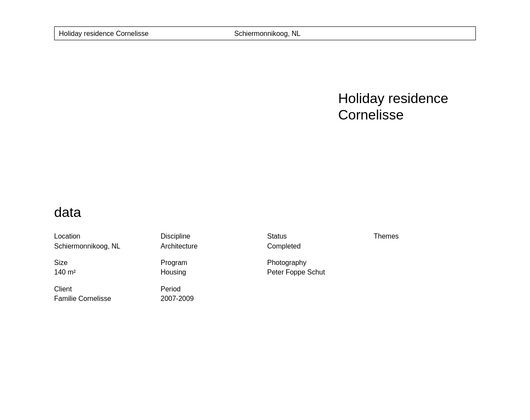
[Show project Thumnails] (449, 34)
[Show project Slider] (467, 34)
